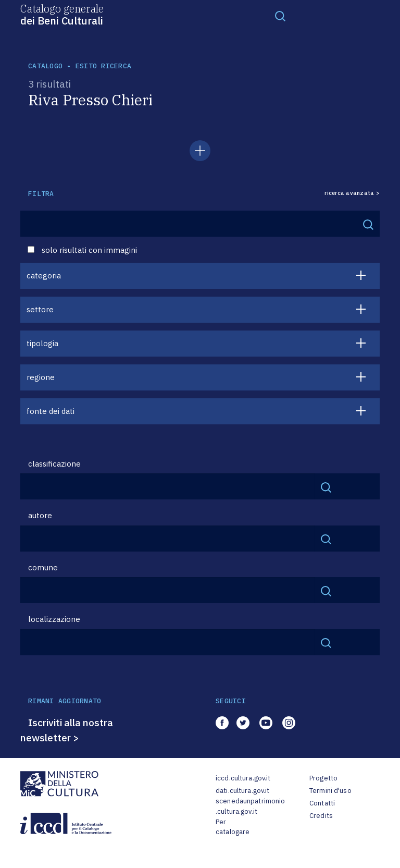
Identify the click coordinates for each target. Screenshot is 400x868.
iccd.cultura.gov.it (243, 778)
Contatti (322, 803)
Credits (321, 816)
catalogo (45, 66)
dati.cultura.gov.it (242, 791)
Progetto (323, 778)
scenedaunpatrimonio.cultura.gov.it (250, 806)
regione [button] (41, 377)
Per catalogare (233, 827)
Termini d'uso (330, 791)
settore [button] (40, 309)
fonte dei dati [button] (51, 411)
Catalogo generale (62, 14)
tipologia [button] (42, 343)
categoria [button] (44, 276)
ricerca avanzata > (352, 193)
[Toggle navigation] (280, 16)
